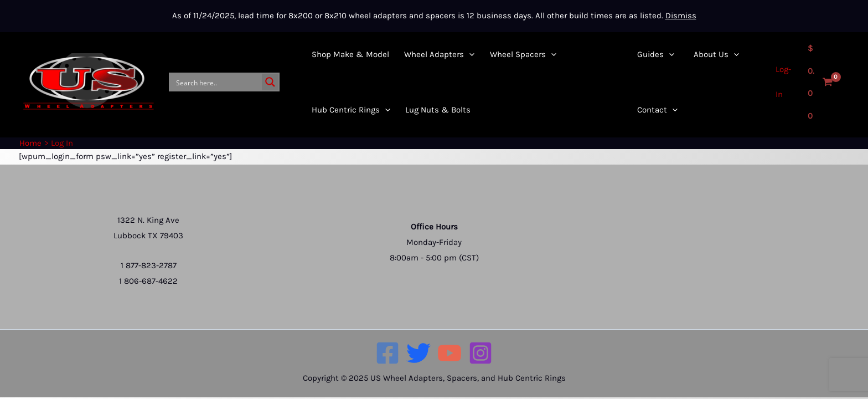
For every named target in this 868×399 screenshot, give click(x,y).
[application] (461, 54)
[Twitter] (418, 353)
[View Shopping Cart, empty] (819, 82)
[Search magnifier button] (270, 82)
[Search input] (216, 82)
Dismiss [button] (681, 16)
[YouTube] (449, 353)
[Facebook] (387, 353)
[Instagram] (480, 353)
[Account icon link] (781, 82)
